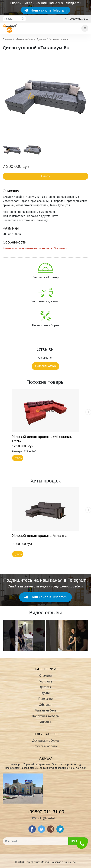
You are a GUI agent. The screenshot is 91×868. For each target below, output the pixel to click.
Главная (7, 39)
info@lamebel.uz (45, 818)
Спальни (46, 675)
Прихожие (45, 699)
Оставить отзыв (45, 366)
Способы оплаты (45, 746)
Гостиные (46, 681)
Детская (46, 687)
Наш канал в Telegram (46, 10)
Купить (46, 176)
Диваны (41, 39)
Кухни (45, 693)
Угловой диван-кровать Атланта (39, 535)
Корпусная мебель (45, 716)
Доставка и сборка (46, 740)
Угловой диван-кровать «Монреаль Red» (42, 439)
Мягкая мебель (24, 39)
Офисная (45, 705)
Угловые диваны (59, 39)
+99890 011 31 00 (78, 19)
